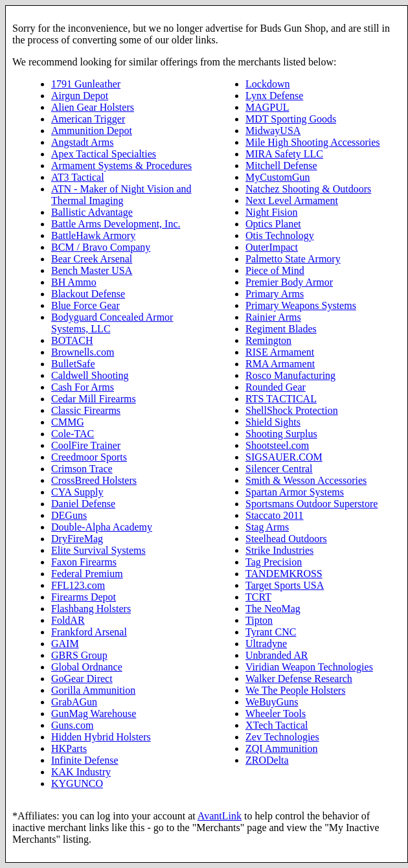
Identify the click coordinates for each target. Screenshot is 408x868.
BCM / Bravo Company (101, 247)
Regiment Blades (281, 329)
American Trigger (88, 119)
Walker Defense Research (299, 679)
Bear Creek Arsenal (92, 259)
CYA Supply (77, 492)
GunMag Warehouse (94, 714)
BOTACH (72, 340)
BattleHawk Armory (93, 235)
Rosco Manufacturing (290, 375)
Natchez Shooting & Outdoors (308, 189)
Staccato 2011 (275, 515)
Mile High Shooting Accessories (313, 142)
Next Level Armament (292, 200)
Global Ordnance (87, 667)
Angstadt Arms (82, 142)
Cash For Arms (83, 387)
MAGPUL (267, 107)
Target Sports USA (285, 585)
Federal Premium (87, 574)
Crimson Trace (82, 469)
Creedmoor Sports (89, 457)
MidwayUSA (273, 131)
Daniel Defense (83, 504)
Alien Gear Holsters (93, 107)
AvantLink (220, 816)
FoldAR (68, 620)
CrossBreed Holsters (94, 480)
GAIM (65, 644)
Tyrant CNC (271, 632)
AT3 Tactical (78, 177)
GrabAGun (74, 702)
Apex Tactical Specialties (104, 154)
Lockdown (267, 84)
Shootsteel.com (277, 445)
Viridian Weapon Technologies (309, 667)
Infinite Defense (85, 760)
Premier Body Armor (289, 282)
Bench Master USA (92, 270)
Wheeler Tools (276, 714)
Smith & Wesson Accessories (306, 480)
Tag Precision (274, 562)
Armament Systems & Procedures (121, 166)
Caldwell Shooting (90, 375)
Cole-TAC (73, 434)
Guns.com (72, 725)
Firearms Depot (84, 597)
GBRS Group (79, 655)
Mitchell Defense (281, 166)
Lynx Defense (274, 96)
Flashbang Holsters (91, 609)
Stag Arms (267, 527)
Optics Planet (273, 224)
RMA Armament (280, 364)
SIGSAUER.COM (284, 457)
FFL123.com (78, 585)
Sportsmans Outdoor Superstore (312, 504)
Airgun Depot (80, 96)
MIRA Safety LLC (284, 154)
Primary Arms (275, 294)
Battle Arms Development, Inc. (116, 224)
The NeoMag (273, 609)
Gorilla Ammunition (93, 690)
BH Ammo (74, 282)
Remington (268, 340)
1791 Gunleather (86, 84)
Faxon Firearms (84, 562)
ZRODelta (267, 760)
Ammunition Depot (92, 131)
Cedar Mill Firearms (94, 399)
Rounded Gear (276, 387)
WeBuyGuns (272, 702)
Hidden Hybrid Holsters (101, 737)
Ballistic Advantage (92, 212)
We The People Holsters (295, 690)
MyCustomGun (278, 177)
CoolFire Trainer (86, 445)
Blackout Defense (88, 294)
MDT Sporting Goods (291, 119)
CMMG (68, 422)
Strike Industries (279, 550)
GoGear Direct (82, 679)
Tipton (259, 620)
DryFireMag (77, 539)
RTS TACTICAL (281, 399)
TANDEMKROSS (284, 574)
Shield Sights (273, 422)
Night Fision (271, 212)
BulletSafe (73, 364)
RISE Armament (280, 352)
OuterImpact (272, 247)
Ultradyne (266, 644)
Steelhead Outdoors (286, 539)
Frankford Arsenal (89, 632)
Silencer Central (279, 469)
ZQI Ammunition (282, 748)
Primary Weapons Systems (301, 305)
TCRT (258, 597)
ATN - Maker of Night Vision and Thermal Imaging (121, 195)
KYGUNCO (77, 783)
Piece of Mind (275, 270)
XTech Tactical (277, 725)
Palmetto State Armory (293, 259)
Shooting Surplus (281, 434)
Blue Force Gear (85, 305)
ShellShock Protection (292, 410)
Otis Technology (280, 235)
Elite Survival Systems (98, 550)
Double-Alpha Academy (102, 527)
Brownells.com (83, 352)
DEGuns (69, 515)
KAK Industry (81, 772)
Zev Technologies (282, 737)
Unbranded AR (277, 655)
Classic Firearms (86, 410)
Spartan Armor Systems (295, 492)
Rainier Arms (273, 317)
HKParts (69, 748)
